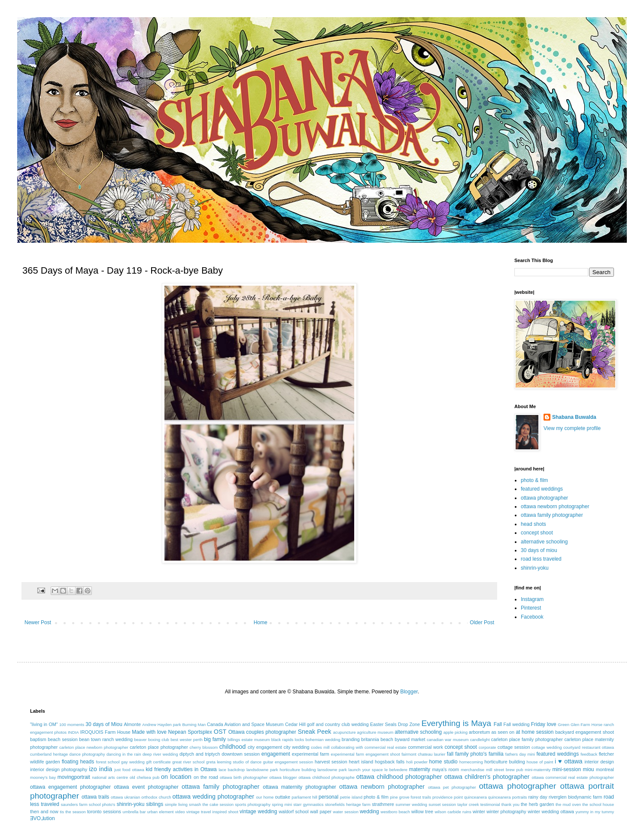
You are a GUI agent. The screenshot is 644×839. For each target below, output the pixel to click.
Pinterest (531, 608)
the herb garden (537, 804)
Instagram (532, 599)
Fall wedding (517, 724)
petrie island (351, 797)
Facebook (532, 617)
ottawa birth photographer (244, 777)
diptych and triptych (200, 754)
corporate (488, 747)
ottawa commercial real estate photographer (573, 777)
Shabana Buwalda (574, 417)
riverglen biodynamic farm (575, 797)
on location (176, 777)
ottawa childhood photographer (399, 777)
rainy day (538, 797)
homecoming (471, 762)
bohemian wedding (323, 740)
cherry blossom (204, 747)
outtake (283, 797)
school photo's (102, 804)
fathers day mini (520, 754)
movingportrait (74, 777)
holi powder (417, 762)
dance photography (87, 754)
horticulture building (504, 762)
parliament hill (304, 797)
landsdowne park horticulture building (281, 770)
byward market (410, 739)
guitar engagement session (288, 762)
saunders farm (74, 804)
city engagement (265, 747)
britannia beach (377, 739)
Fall (498, 724)
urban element (161, 812)
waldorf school (294, 812)
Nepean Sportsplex (190, 732)
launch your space (366, 770)
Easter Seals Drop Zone (395, 724)
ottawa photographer (544, 498)
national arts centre (110, 777)
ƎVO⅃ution (43, 818)
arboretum (479, 732)
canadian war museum (448, 740)
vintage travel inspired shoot (212, 812)
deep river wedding (160, 754)
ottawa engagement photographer (70, 787)
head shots (533, 524)
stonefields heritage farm (348, 804)
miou (589, 769)
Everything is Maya (456, 723)
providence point (448, 797)
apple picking (456, 732)
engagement (276, 754)
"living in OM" (44, 724)
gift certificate (158, 762)
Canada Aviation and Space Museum (245, 724)
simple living (176, 804)
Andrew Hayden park (161, 725)
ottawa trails (95, 797)
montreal (605, 769)
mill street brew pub (505, 770)
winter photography (506, 812)
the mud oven (568, 804)
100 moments (72, 725)
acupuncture (345, 732)
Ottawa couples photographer (262, 732)
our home (265, 797)
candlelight (480, 740)
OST (220, 732)
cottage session (514, 747)
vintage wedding (258, 812)
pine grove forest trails (410, 797)
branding (351, 739)
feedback (589, 754)
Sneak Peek (314, 732)
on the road (206, 777)
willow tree (422, 812)
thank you (510, 804)
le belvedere (396, 770)
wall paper (321, 812)
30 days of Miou (104, 724)
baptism (38, 739)
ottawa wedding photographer (213, 796)
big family (215, 739)
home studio (443, 762)
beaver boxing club (152, 740)
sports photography (253, 804)
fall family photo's (467, 754)
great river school (188, 762)
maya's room (446, 769)
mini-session (567, 769)
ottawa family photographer (552, 515)
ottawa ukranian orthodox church (141, 797)
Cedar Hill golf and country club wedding (327, 724)
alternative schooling (544, 542)
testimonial (490, 804)
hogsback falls (390, 762)
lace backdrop (232, 770)
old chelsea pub (144, 777)
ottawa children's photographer (487, 777)
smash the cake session (211, 804)
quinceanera (475, 797)
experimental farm (311, 754)
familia (496, 754)
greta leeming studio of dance (234, 762)
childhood (233, 747)
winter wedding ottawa (551, 812)
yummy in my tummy (595, 812)
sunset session (442, 804)
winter (479, 812)
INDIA (73, 732)
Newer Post (38, 622)
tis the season (73, 812)
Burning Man (194, 725)
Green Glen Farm (574, 725)
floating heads (78, 762)
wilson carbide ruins (453, 812)
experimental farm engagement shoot (366, 754)
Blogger (409, 692)
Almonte (132, 724)
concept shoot (537, 533)
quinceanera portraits (508, 797)
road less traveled (541, 559)
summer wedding (411, 804)
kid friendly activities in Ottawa (181, 769)
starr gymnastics (308, 804)
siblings (155, 804)
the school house (598, 804)
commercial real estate (386, 747)
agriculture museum (375, 732)
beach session (63, 739)
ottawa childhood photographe (327, 777)
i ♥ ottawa (569, 761)
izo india (100, 769)
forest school (108, 762)
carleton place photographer (159, 747)
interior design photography (59, 769)
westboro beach (395, 812)
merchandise (472, 770)
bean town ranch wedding (106, 739)
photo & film (534, 480)
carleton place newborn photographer (94, 747)
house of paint (540, 762)
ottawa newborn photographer (555, 506)
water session (346, 812)
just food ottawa (129, 770)
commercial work (425, 747)
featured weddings (542, 489)
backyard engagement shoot (585, 732)
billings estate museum (249, 740)
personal (328, 797)
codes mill (320, 747)
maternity (420, 769)
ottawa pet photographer (452, 787)
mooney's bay (43, 777)
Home (261, 622)
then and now (44, 812)
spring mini (282, 804)
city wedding (296, 747)
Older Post (482, 622)
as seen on (503, 732)
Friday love (544, 724)
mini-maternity (538, 770)
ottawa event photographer (146, 787)
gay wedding (133, 762)
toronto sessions (104, 812)
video (180, 812)
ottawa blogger (283, 777)
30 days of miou (539, 550)
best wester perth (187, 740)
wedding (369, 812)
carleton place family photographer (527, 739)
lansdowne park (332, 770)
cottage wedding (547, 747)
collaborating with (347, 747)
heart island (361, 762)
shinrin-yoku (535, 568)
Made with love (149, 732)
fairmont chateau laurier (423, 754)
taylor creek (468, 804)
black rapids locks (288, 740)
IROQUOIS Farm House (105, 732)
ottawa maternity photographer (299, 787)
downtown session (241, 754)
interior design (599, 762)
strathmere (383, 804)
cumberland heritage (49, 754)
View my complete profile (572, 428)
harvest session (331, 762)
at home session (535, 732)
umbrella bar (134, 812)
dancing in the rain (124, 754)
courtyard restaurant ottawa (589, 747)
